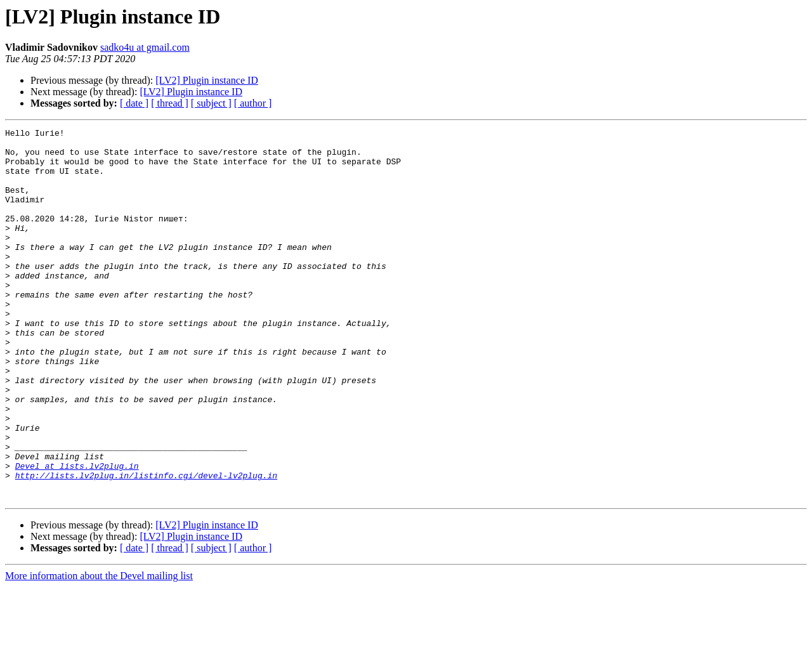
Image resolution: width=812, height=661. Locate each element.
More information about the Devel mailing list (99, 650)
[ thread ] (170, 103)
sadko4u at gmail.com (145, 47)
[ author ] (253, 103)
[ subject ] (211, 103)
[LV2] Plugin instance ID (207, 80)
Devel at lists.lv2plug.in (77, 534)
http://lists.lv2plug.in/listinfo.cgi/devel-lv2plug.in (146, 546)
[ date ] (134, 103)
